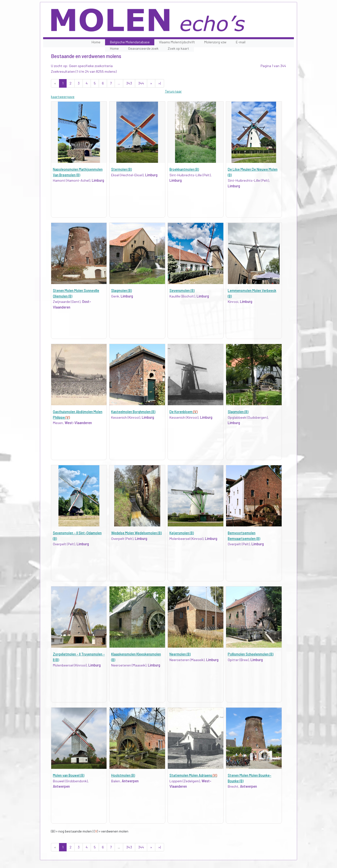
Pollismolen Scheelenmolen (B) (251, 654)
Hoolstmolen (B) (123, 775)
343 (129, 83)
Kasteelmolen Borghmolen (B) (133, 412)
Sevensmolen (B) (182, 291)
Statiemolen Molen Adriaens (193, 775)
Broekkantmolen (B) (184, 169)
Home (96, 42)
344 (141, 83)
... (119, 83)
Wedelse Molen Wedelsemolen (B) (136, 533)
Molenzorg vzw (215, 42)
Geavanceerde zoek (143, 48)
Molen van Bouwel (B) (69, 775)
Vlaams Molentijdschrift (177, 42)
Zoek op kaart (178, 48)
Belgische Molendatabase (130, 42)
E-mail (241, 42)
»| (160, 83)
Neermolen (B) (180, 654)
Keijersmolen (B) (182, 533)
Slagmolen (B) (121, 291)
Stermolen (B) (121, 169)
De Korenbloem (183, 412)
